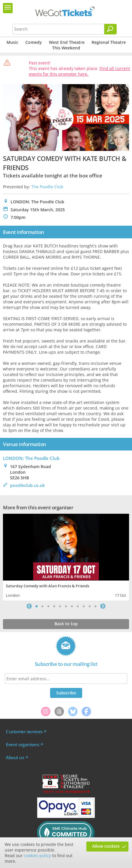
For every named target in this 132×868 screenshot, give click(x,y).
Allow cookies (106, 846)
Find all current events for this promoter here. (79, 71)
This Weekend (66, 48)
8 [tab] (78, 606)
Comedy (34, 42)
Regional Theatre (109, 42)
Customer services (24, 731)
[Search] (110, 29)
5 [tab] (60, 606)
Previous (29, 606)
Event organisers (22, 744)
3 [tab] (48, 606)
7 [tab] (72, 606)
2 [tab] (42, 606)
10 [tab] (90, 606)
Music (12, 42)
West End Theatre (67, 42)
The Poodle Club (47, 187)
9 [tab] (84, 606)
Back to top (66, 624)
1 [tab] (37, 606)
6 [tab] (66, 606)
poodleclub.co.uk (27, 485)
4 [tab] (54, 606)
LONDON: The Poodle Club (31, 458)
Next (103, 606)
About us (15, 757)
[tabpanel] (66, 556)
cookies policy (37, 855)
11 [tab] (95, 606)
